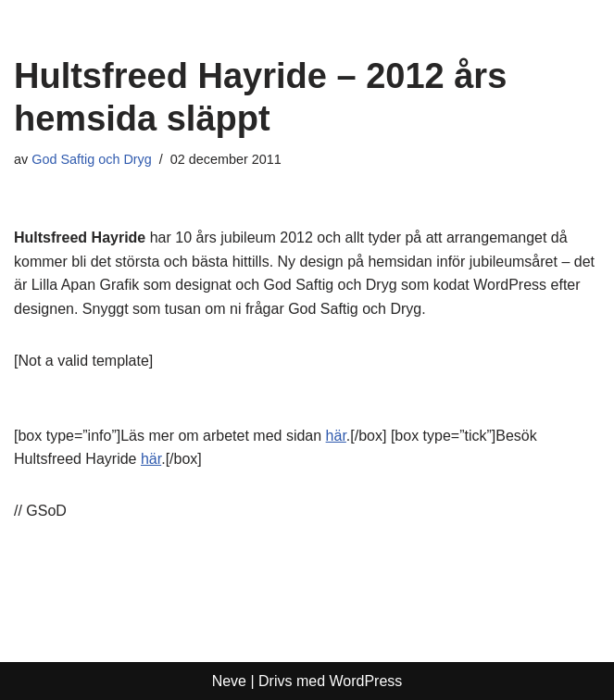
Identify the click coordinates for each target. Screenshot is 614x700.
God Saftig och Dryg (92, 159)
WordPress (366, 681)
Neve (229, 681)
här (336, 436)
